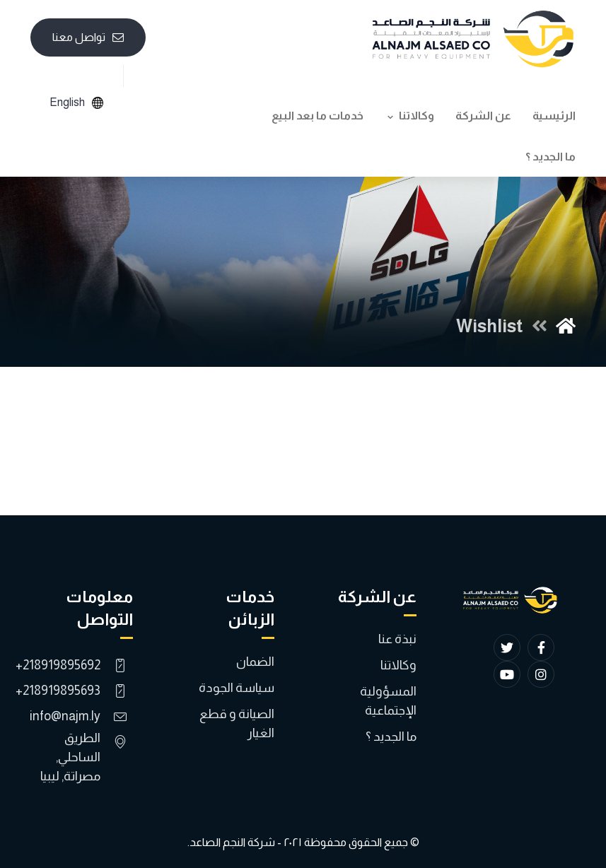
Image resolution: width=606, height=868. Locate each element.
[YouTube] (507, 674)
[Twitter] (507, 647)
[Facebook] (541, 647)
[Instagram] (541, 674)
